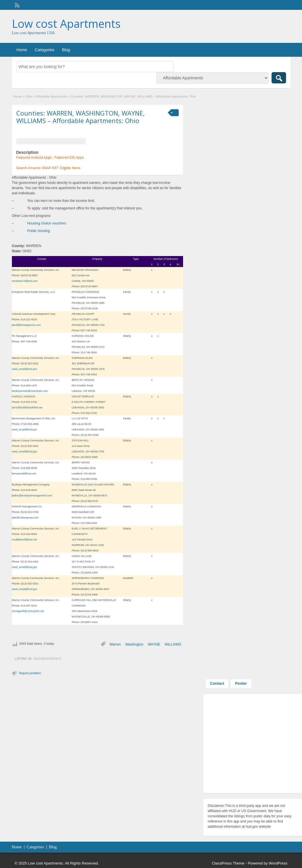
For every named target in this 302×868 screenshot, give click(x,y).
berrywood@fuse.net (24, 474)
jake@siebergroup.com (25, 518)
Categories (45, 50)
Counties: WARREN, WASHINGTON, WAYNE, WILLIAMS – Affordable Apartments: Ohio (81, 117)
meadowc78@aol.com (25, 281)
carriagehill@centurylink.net (28, 611)
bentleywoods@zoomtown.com (30, 391)
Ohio (29, 96)
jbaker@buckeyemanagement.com (32, 496)
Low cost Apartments (66, 23)
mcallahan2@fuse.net (25, 540)
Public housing (39, 231)
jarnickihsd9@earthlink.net (27, 407)
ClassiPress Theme (228, 863)
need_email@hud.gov (25, 369)
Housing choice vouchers (47, 223)
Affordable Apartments (51, 96)
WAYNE (154, 644)
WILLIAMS (173, 644)
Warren (115, 644)
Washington (134, 644)
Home (22, 50)
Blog (66, 50)
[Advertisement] (253, 745)
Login (283, 5)
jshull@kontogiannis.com (26, 325)
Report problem (30, 673)
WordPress (278, 863)
